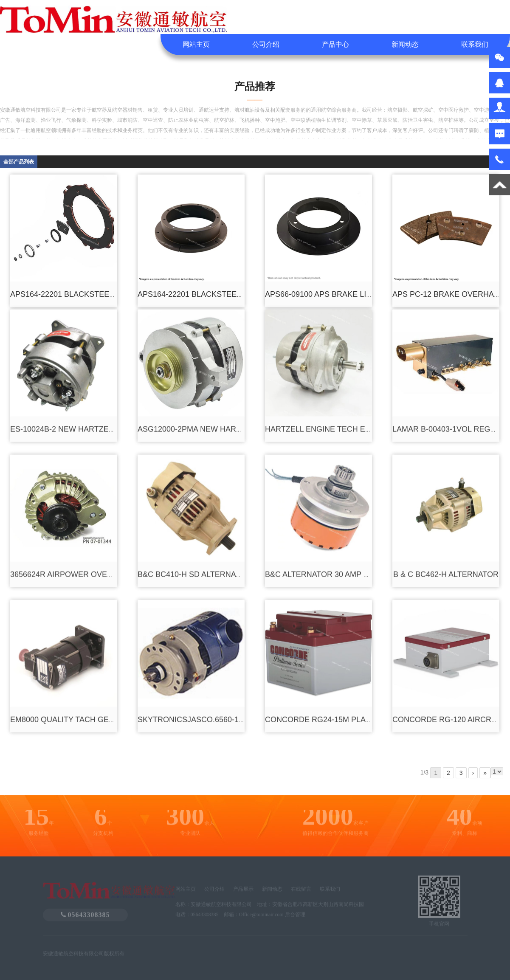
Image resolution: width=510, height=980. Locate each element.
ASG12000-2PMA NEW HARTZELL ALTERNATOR (224, 345)
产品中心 (335, 44)
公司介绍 (266, 44)
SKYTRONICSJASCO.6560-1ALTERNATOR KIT (220, 636)
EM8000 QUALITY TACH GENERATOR (78, 636)
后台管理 (295, 918)
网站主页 (196, 44)
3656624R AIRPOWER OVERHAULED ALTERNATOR (103, 490)
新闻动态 (405, 44)
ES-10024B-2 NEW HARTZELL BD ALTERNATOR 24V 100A (114, 345)
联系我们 (475, 44)
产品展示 (243, 893)
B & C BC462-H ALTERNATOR (446, 490)
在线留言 (301, 893)
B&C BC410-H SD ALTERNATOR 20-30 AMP (214, 490)
